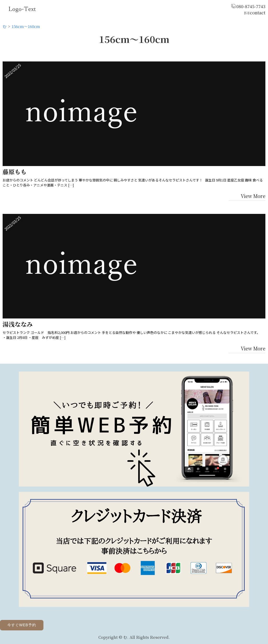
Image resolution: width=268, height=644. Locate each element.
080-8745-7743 (251, 6)
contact (258, 13)
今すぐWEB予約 (22, 625)
